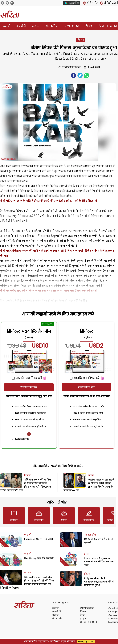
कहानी (6, 26)
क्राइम (83, 619)
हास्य (87, 554)
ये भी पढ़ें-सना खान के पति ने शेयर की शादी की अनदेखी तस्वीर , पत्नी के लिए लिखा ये (48, 201)
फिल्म (89, 26)
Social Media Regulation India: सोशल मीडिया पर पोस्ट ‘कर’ (99, 562)
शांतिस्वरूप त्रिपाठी (71, 67)
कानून (28, 573)
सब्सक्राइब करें (29, 387)
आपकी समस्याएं (88, 622)
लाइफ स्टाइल (71, 26)
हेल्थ (101, 26)
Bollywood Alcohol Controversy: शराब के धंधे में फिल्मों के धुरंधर (99, 582)
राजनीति (21, 26)
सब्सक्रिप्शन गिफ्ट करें (27, 378)
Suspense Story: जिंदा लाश (39, 539)
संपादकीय (51, 26)
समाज (36, 26)
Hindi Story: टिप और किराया (39, 558)
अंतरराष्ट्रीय (90, 535)
